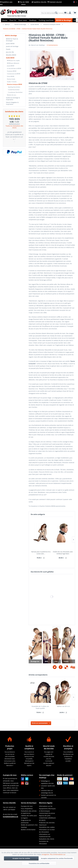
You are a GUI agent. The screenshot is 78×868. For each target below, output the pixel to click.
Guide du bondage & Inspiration (13, 99)
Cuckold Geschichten (14, 90)
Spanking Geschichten (14, 87)
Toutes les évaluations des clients (14, 127)
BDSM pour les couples (13, 60)
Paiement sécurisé (55, 2)
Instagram (27, 783)
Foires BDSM (11, 76)
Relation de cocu (12, 95)
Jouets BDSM (10, 44)
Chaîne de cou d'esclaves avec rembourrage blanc (63, 553)
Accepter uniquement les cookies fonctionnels (57, 858)
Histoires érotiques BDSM (14, 84)
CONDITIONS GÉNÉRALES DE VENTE (47, 819)
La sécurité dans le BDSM (14, 68)
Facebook (23, 779)
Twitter (27, 779)
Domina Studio (11, 79)
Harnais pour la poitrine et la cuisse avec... (41, 553)
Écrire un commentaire (41, 723)
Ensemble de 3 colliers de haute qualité (40, 707)
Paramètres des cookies (47, 827)
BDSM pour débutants (13, 63)
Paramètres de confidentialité (39, 863)
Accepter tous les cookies (21, 858)
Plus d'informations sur (58, 854)
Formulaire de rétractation (44, 842)
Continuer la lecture (10, 793)
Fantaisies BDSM (12, 71)
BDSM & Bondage (11, 35)
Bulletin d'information (28, 830)
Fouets (8, 49)
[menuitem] (49, 13)
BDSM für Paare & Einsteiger (12, 40)
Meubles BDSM (11, 55)
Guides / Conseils (12, 82)
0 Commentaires (52, 45)
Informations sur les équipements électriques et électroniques (47, 809)
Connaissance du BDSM (14, 74)
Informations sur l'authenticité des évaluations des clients (47, 837)
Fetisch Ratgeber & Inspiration (12, 103)
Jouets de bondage (12, 46)
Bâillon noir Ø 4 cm (63, 706)
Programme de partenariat (26, 821)
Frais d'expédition (27, 809)
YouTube (23, 783)
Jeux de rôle (10, 52)
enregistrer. (46, 854)
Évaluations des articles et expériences (29, 812)
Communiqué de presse (47, 813)
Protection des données (47, 823)
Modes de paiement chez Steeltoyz (29, 826)
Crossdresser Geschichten (15, 92)
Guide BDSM (10, 58)
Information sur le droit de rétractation (47, 831)
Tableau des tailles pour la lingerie (29, 817)
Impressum (43, 825)
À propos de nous (27, 806)
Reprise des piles (45, 816)
